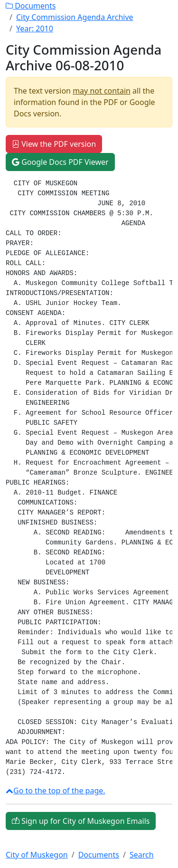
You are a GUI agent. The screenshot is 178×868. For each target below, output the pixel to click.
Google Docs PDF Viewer (60, 162)
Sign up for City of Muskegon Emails (81, 821)
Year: (35, 29)
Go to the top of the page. (56, 791)
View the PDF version (54, 144)
